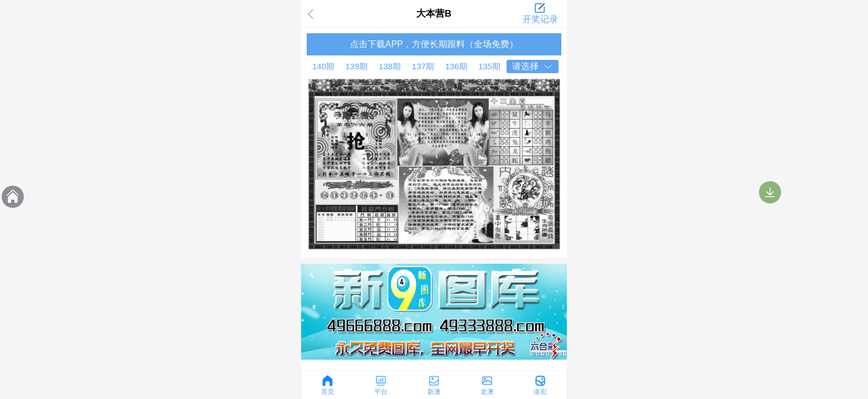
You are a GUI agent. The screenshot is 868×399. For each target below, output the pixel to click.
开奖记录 (540, 19)
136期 (456, 66)
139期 (356, 66)
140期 (323, 66)
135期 (489, 66)
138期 (390, 66)
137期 (423, 66)
